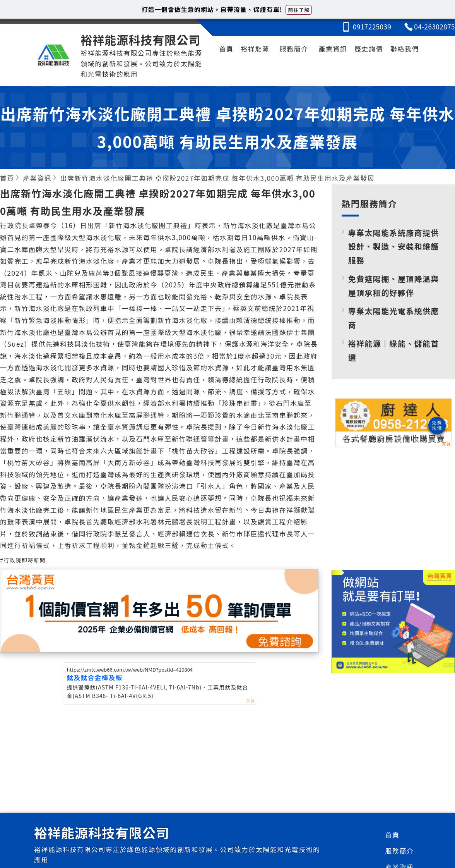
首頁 (226, 49)
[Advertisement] (393, 507)
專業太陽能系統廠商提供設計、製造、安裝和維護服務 (394, 247)
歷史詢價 (369, 49)
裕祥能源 (255, 49)
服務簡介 (294, 49)
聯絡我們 (405, 49)
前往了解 (299, 10)
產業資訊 (333, 49)
